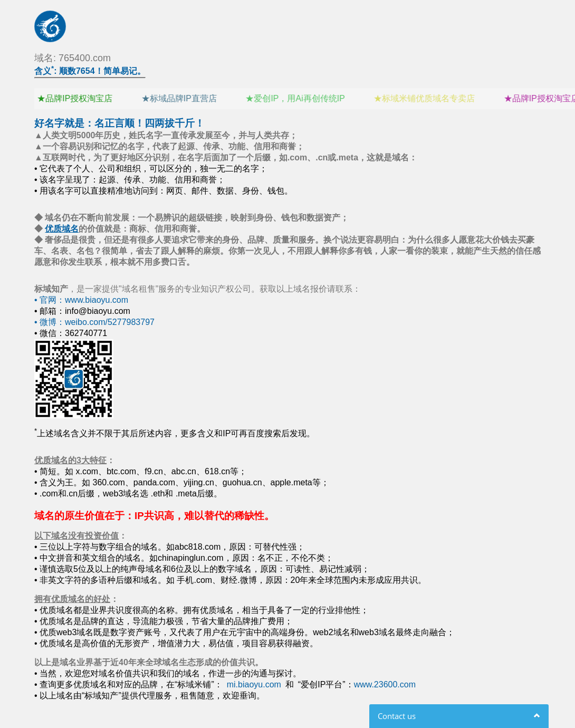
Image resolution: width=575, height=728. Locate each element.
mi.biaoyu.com (254, 684)
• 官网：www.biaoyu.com (81, 300)
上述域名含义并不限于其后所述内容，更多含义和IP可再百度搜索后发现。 (175, 433)
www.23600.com (385, 684)
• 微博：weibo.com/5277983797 (94, 322)
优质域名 (62, 229)
